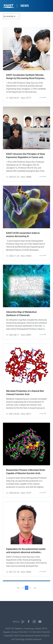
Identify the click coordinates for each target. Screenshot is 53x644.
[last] (35, 588)
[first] (18, 588)
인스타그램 (34, 622)
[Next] (30, 588)
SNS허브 (16, 622)
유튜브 (40, 622)
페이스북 (29, 622)
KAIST (9, 6)
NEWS (25, 6)
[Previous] (23, 588)
